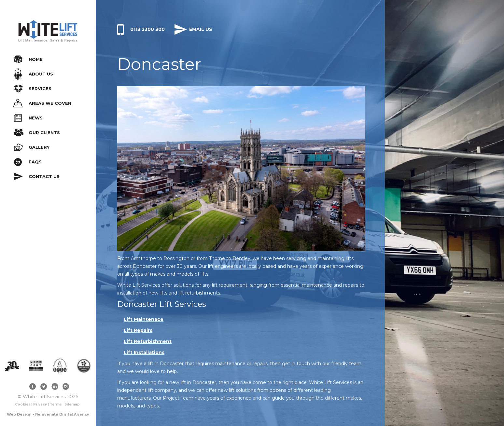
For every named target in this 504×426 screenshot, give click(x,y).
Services (33, 89)
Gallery (32, 147)
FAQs (28, 162)
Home (28, 59)
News (28, 118)
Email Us (193, 29)
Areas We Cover (42, 103)
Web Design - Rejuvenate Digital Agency (48, 414)
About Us (34, 74)
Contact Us (37, 177)
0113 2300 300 (141, 29)
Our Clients (37, 133)
